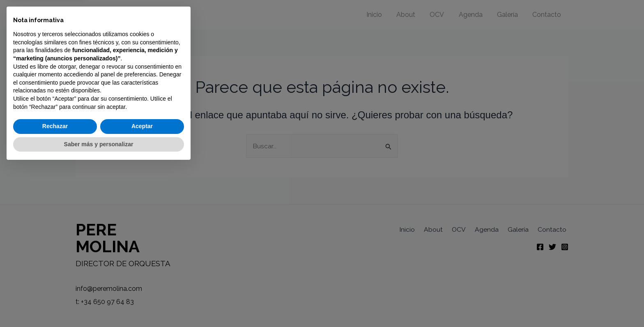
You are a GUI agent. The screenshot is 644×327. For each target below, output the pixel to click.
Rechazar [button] (55, 287)
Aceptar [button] (142, 287)
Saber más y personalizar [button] (99, 304)
